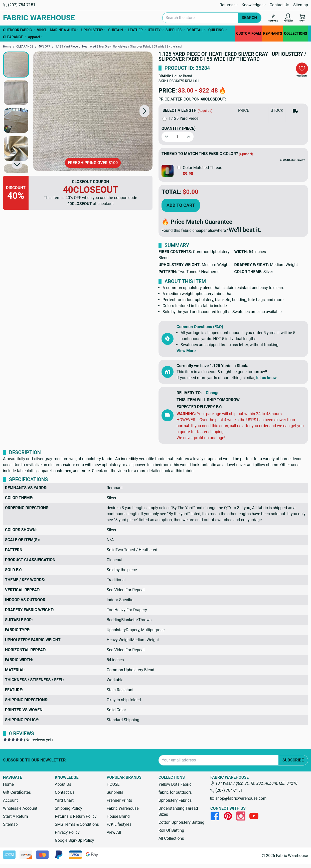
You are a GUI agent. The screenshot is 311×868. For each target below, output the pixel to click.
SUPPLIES (175, 30)
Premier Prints (119, 800)
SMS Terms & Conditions (77, 824)
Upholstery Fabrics (175, 800)
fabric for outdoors (175, 792)
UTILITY (156, 30)
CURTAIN (117, 30)
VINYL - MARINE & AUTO (58, 30)
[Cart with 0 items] (302, 18)
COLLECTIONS (295, 34)
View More (186, 351)
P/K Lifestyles (119, 824)
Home (8, 784)
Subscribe (293, 760)
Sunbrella (115, 792)
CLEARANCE (14, 37)
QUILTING (217, 30)
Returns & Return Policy (76, 816)
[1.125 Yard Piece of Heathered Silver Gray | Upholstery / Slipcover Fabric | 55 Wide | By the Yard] (93, 111)
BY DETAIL (196, 30)
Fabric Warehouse (123, 808)
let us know (266, 378)
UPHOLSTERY (94, 30)
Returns (229, 5)
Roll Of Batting (171, 830)
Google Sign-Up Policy (74, 840)
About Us (63, 784)
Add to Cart (181, 205)
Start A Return (16, 816)
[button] (144, 111)
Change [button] (213, 393)
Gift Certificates (17, 792)
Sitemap (301, 5)
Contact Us (280, 5)
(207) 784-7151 (19, 5)
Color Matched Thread (203, 168)
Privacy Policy (67, 832)
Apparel (35, 37)
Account (10, 800)
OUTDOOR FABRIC (19, 30)
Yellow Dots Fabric (175, 784)
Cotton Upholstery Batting (181, 822)
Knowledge (254, 5)
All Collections (171, 838)
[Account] (288, 18)
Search (249, 18)
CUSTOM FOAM (249, 34)
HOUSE (113, 784)
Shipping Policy (68, 808)
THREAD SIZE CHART (292, 160)
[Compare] (273, 18)
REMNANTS (273, 34)
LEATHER (137, 30)
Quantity (179, 128)
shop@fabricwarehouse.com (238, 798)
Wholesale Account (20, 808)
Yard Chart (64, 800)
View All (114, 832)
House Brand (182, 76)
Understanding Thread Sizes (178, 811)
